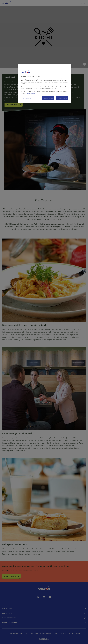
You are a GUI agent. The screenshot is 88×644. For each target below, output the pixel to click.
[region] (45, 84)
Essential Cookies (48, 98)
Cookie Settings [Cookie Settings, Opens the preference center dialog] (27, 98)
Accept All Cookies (62, 98)
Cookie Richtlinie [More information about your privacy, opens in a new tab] (31, 93)
